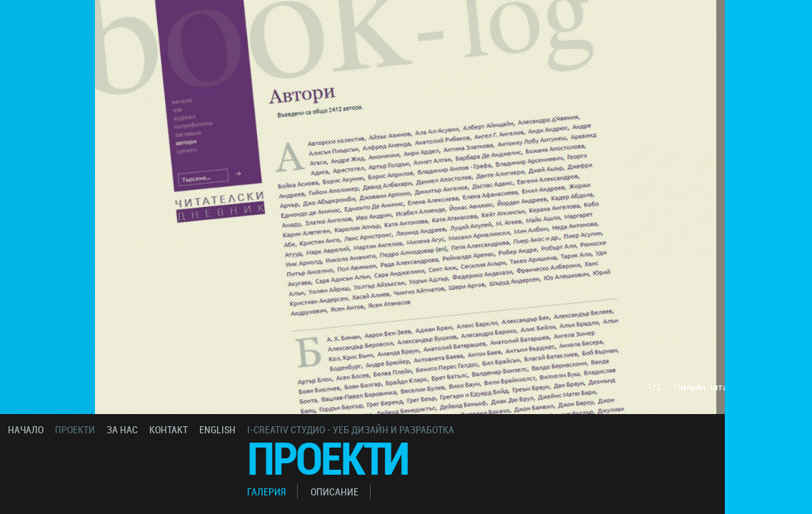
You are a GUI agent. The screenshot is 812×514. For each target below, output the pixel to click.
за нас (122, 429)
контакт (169, 429)
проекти (75, 429)
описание (335, 492)
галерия (266, 492)
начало (26, 429)
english (217, 429)
